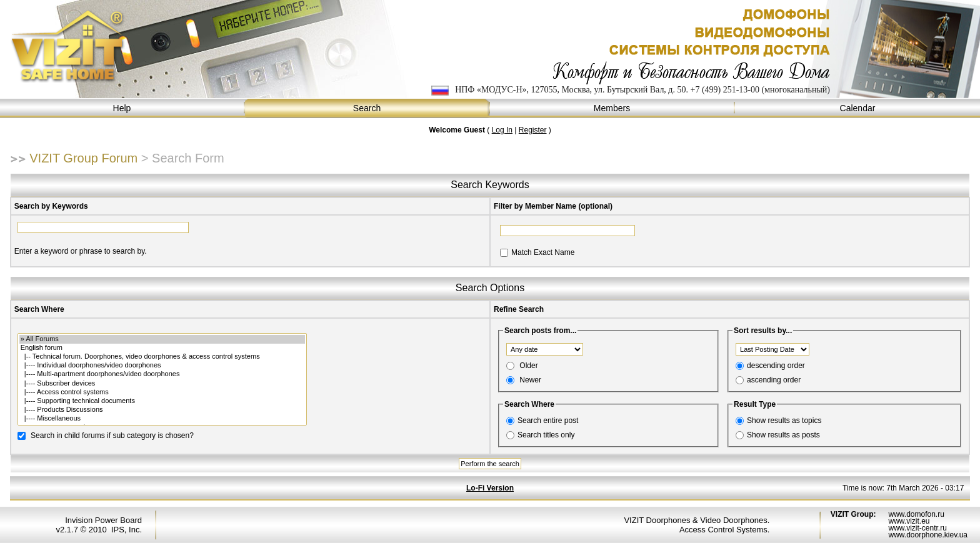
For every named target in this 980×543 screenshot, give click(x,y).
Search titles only (546, 435)
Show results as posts (783, 435)
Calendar (857, 108)
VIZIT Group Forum (83, 158)
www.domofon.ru (916, 514)
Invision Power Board (103, 520)
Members (612, 108)
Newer (530, 380)
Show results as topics (784, 421)
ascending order (774, 380)
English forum (162, 348)
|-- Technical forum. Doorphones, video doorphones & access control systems (162, 357)
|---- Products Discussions (162, 410)
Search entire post (548, 421)
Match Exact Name (543, 252)
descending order (776, 366)
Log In (502, 130)
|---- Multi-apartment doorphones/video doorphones (162, 374)
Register (533, 130)
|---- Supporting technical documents (162, 401)
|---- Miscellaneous (162, 419)
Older (528, 366)
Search (367, 108)
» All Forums (162, 339)
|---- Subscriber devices (162, 384)
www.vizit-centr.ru (917, 528)
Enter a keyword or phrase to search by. (81, 251)
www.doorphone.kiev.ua (928, 535)
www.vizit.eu (909, 521)
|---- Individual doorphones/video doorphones (162, 366)
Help (122, 108)
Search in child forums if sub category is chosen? (112, 435)
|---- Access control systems (162, 392)
